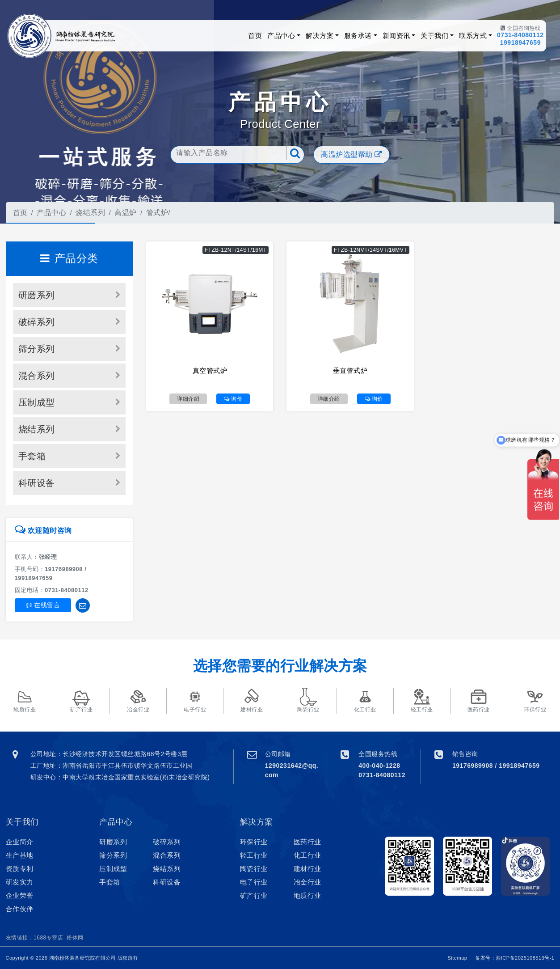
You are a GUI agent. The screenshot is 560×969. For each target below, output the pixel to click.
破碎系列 (37, 322)
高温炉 (126, 213)
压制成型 (37, 402)
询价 (233, 399)
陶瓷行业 (254, 869)
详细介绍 (188, 399)
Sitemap (458, 958)
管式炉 (157, 213)
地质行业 (307, 895)
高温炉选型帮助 (352, 154)
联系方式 (473, 36)
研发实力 (20, 882)
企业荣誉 (20, 895)
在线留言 (43, 605)
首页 (255, 36)
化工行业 (307, 855)
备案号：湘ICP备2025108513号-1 (515, 958)
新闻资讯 (396, 36)
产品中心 (281, 36)
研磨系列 (37, 295)
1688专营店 (48, 938)
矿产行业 (254, 895)
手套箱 (32, 456)
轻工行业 (254, 855)
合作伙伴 (20, 909)
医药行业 (307, 842)
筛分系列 (37, 349)
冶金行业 (307, 882)
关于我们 (434, 36)
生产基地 (20, 855)
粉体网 (75, 938)
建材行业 (307, 869)
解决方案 (320, 36)
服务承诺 (358, 36)
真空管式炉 (210, 370)
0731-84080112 (520, 35)
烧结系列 (90, 213)
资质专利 (20, 869)
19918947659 (520, 42)
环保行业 (254, 842)
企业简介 (20, 842)
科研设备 (37, 483)
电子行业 (254, 882)
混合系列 (37, 376)
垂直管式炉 (350, 370)
